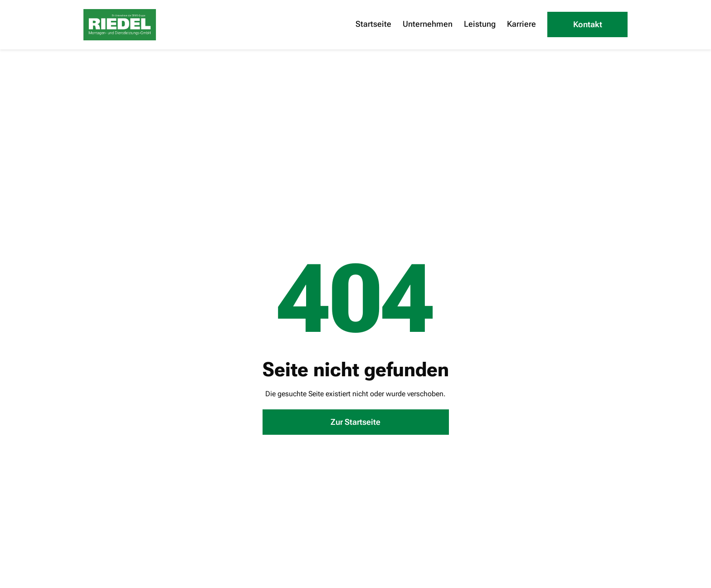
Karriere (521, 24)
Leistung (480, 24)
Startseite (373, 24)
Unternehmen (428, 24)
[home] (120, 25)
